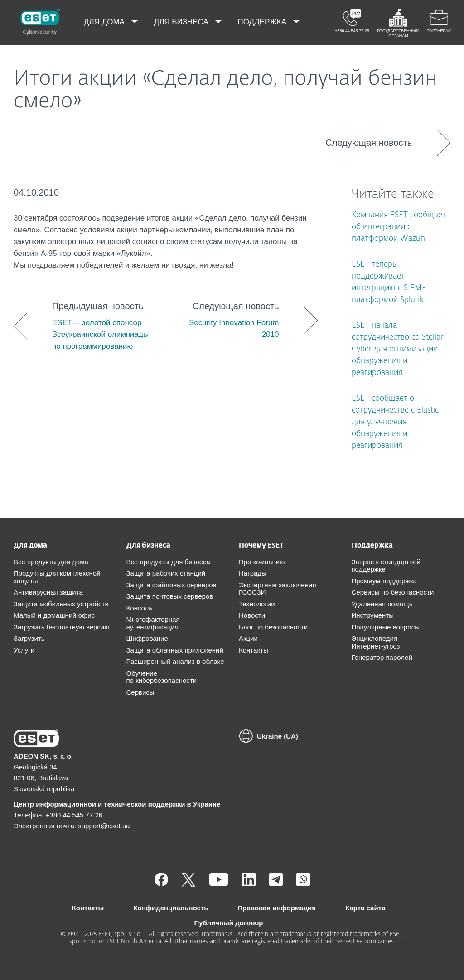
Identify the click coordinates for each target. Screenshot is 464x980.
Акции (248, 638)
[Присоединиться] (303, 884)
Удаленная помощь (382, 604)
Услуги (24, 650)
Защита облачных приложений (175, 650)
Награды (253, 573)
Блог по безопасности (273, 627)
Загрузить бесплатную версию (62, 627)
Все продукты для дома (51, 562)
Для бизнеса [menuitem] (182, 22)
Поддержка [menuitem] (263, 22)
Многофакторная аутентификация (153, 623)
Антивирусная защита (48, 592)
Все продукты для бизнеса (168, 562)
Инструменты (373, 615)
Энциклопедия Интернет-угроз (376, 642)
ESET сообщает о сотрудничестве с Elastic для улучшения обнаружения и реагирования (395, 422)
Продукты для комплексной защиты (57, 577)
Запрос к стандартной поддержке (386, 566)
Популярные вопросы (386, 627)
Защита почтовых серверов (170, 596)
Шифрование (147, 638)
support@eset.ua (104, 826)
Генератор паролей (382, 657)
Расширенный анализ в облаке (175, 661)
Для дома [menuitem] (105, 22)
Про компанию (262, 562)
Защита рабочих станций (166, 573)
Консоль (140, 608)
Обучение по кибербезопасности (162, 677)
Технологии (257, 604)
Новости (252, 615)
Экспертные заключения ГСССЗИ (278, 589)
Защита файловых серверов (172, 585)
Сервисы (140, 692)
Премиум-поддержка (384, 581)
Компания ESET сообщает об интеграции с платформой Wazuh (399, 227)
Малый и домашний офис (54, 615)
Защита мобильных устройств (61, 604)
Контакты (254, 650)
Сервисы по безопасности (393, 592)
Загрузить (29, 638)
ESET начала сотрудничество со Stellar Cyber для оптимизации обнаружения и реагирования (397, 349)
